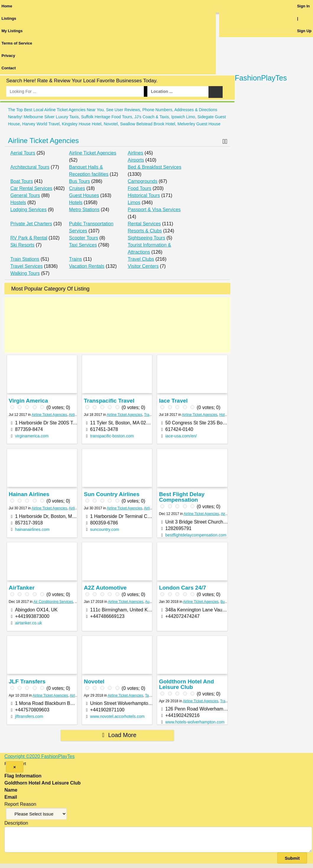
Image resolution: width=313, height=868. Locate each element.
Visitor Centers (143, 266)
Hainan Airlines (29, 494)
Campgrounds (143, 181)
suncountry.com (105, 529)
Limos (134, 202)
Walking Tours (25, 273)
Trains (76, 259)
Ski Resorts (22, 245)
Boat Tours (22, 181)
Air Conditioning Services (53, 602)
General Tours (25, 195)
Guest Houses (84, 195)
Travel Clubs (141, 259)
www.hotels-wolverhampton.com (195, 722)
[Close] (15, 767)
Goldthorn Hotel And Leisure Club (186, 684)
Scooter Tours (84, 238)
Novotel (94, 681)
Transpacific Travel (109, 401)
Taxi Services (83, 245)
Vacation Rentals (87, 266)
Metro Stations (84, 210)
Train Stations (25, 259)
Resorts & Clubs (145, 231)
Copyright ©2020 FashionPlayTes (40, 756)
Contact (9, 68)
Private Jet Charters (31, 224)
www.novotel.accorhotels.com (117, 716)
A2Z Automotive (105, 588)
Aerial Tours (23, 153)
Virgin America (28, 401)
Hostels (18, 202)
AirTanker (22, 588)
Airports (136, 160)
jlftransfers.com (29, 716)
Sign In (303, 6)
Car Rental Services (31, 188)
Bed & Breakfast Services (155, 167)
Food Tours (140, 188)
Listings (9, 18)
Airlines (136, 153)
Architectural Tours (30, 167)
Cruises (77, 188)
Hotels (76, 202)
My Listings (12, 31)
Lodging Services (28, 210)
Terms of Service (17, 43)
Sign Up (304, 31)
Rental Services (144, 224)
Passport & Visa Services (154, 210)
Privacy (8, 56)
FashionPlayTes (261, 78)
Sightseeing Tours (147, 238)
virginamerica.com (32, 436)
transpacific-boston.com (112, 436)
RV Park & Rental (29, 238)
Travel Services (27, 266)
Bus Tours (80, 181)
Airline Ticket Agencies (43, 141)
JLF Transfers (27, 681)
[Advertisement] (117, 325)
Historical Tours (144, 195)
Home (7, 6)
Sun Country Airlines (112, 494)
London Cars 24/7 (182, 588)
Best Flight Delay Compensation (182, 497)
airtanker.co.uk (28, 623)
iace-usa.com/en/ (181, 436)
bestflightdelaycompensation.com (196, 535)
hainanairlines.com (32, 529)
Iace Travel (173, 401)
